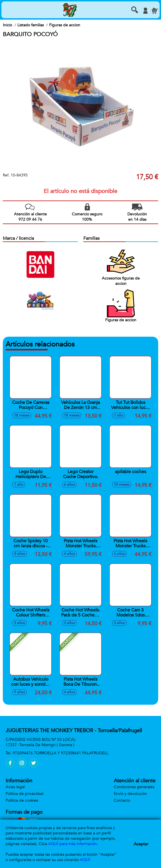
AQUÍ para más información (73, 844)
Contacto (122, 800)
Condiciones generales (134, 787)
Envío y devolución (130, 794)
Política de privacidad (25, 794)
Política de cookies (22, 800)
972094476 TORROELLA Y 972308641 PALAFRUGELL (60, 753)
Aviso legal (15, 787)
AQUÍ (85, 860)
